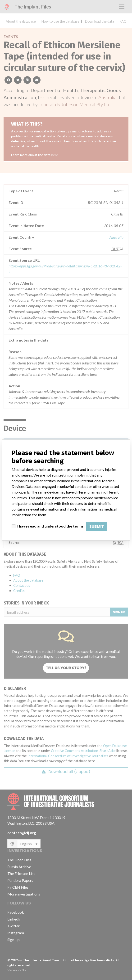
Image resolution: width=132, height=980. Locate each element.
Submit (97, 526)
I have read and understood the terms (50, 526)
